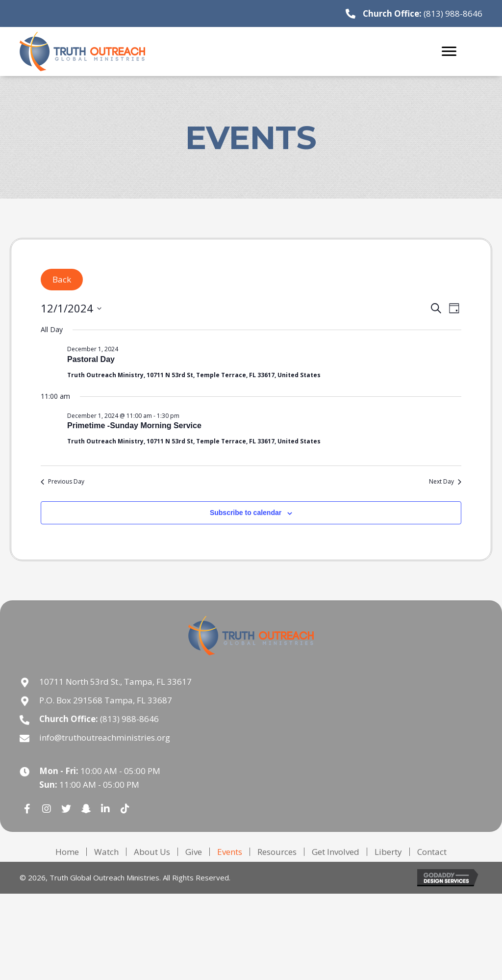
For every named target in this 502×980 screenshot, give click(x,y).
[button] (27, 809)
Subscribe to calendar (246, 513)
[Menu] (449, 52)
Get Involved (336, 852)
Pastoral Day (91, 359)
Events (230, 852)
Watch (106, 852)
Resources (277, 852)
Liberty (388, 852)
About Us (152, 852)
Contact (432, 852)
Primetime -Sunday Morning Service (134, 426)
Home (67, 852)
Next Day (445, 482)
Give (194, 852)
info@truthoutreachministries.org (105, 737)
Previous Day (63, 482)
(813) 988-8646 (453, 13)
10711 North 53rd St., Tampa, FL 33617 (115, 682)
